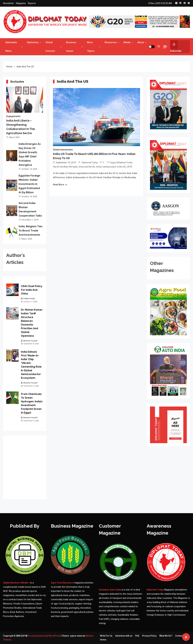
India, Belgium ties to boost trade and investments (31, 231)
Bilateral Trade (125, 163)
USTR (129, 167)
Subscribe (176, 46)
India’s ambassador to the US (111, 167)
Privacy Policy (149, 636)
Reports (32, 3)
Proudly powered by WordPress (44, 636)
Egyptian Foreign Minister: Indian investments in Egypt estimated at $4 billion (29, 184)
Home (103, 640)
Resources (111, 42)
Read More (59, 185)
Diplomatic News (11, 47)
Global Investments (63, 150)
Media (127, 42)
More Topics (91, 47)
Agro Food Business (62, 583)
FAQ (137, 636)
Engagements (13, 116)
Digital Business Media (16, 583)
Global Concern (50, 47)
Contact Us (181, 636)
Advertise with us (124, 636)
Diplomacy (33, 42)
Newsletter (8, 3)
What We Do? (166, 636)
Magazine (21, 3)
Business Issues (71, 47)
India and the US (87, 167)
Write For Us (106, 636)
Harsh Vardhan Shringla (65, 167)
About (141, 42)
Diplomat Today (90, 163)
